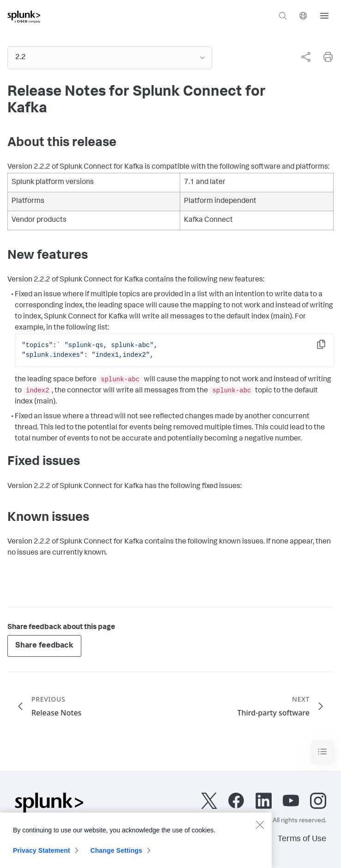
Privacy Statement (42, 854)
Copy (328, 347)
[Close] (260, 828)
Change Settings (116, 854)
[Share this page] (306, 57)
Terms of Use (302, 839)
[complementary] (302, 57)
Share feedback (44, 646)
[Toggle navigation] (323, 752)
